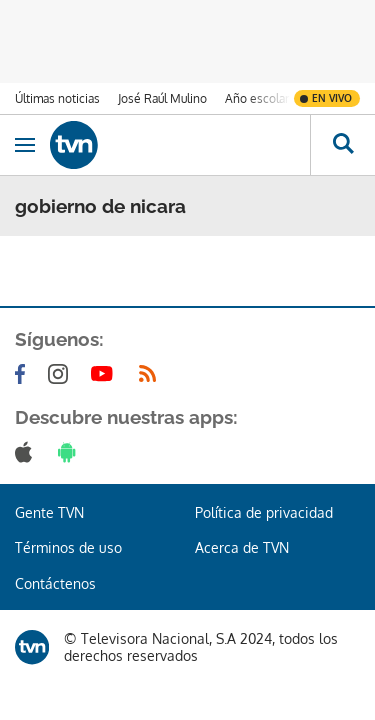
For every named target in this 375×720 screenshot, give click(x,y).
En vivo (332, 98)
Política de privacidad (264, 512)
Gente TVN (49, 512)
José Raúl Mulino (162, 98)
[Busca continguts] (342, 145)
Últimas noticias (57, 98)
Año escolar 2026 (272, 98)
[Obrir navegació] (25, 145)
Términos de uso (68, 547)
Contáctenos (55, 583)
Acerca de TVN (242, 547)
